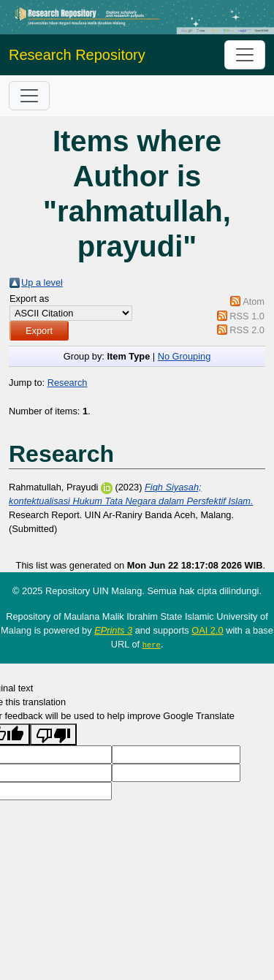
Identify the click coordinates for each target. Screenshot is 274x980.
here (152, 645)
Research (68, 383)
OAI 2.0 (207, 630)
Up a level (42, 282)
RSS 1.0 (247, 316)
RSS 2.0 (247, 330)
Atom (254, 301)
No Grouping (184, 356)
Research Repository (77, 55)
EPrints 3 (113, 630)
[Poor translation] (53, 734)
